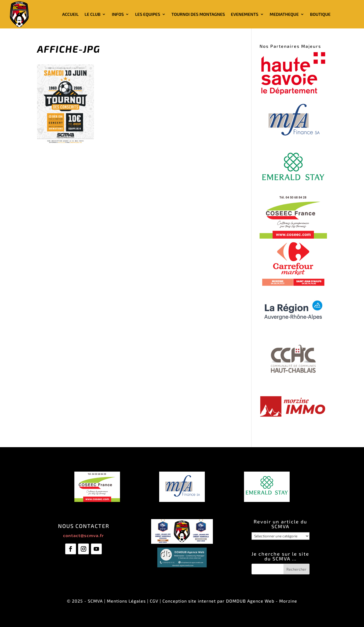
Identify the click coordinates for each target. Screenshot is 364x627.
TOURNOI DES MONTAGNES (198, 14)
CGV (154, 601)
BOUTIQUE (320, 14)
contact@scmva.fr (83, 535)
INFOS (118, 14)
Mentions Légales (126, 601)
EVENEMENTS (245, 14)
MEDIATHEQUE (284, 14)
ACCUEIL (70, 14)
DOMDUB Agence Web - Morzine (262, 601)
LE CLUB (92, 14)
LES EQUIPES (148, 14)
